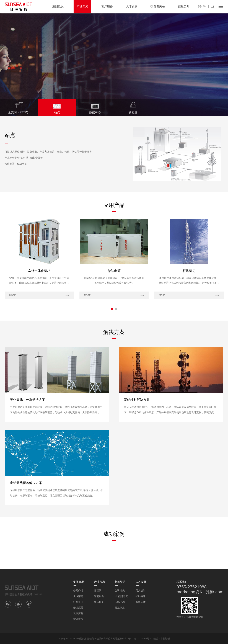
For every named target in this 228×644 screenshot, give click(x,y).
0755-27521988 (191, 587)
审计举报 (78, 619)
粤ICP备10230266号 (138, 639)
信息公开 (184, 6)
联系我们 (182, 582)
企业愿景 (78, 608)
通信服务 (99, 602)
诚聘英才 (141, 602)
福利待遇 (141, 596)
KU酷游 (154, 639)
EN (204, 6)
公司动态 (120, 591)
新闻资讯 (120, 582)
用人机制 (141, 591)
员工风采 (120, 608)
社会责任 (78, 602)
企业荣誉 (78, 596)
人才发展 (132, 6)
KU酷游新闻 (121, 596)
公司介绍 (78, 591)
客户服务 (107, 6)
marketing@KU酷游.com (200, 592)
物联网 (98, 591)
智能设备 (99, 596)
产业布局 (82, 6)
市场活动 (120, 602)
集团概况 (58, 6)
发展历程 (78, 613)
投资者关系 (158, 6)
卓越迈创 (165, 639)
